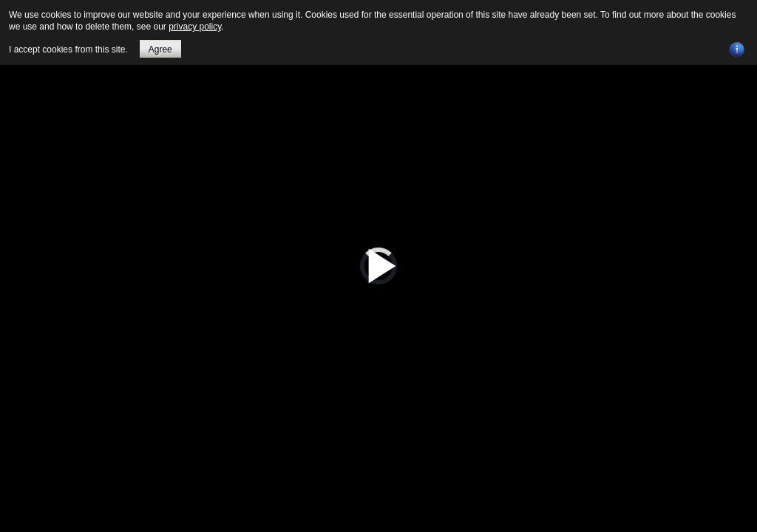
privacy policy (195, 27)
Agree (160, 50)
